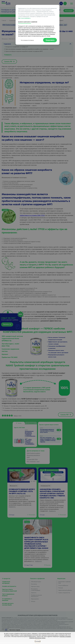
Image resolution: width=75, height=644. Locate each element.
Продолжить (50, 40)
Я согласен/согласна (26, 40)
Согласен (38, 641)
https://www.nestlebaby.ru (24, 18)
